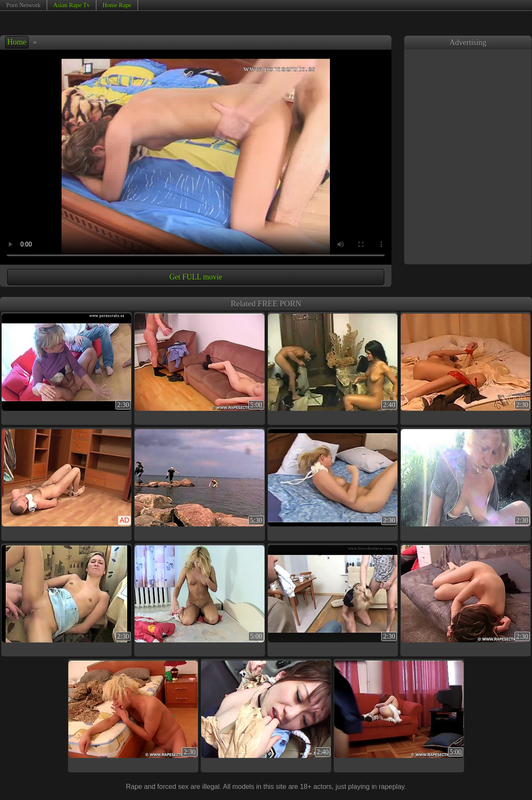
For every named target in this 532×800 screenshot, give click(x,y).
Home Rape (117, 5)
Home (17, 42)
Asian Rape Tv (71, 5)
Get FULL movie (196, 277)
